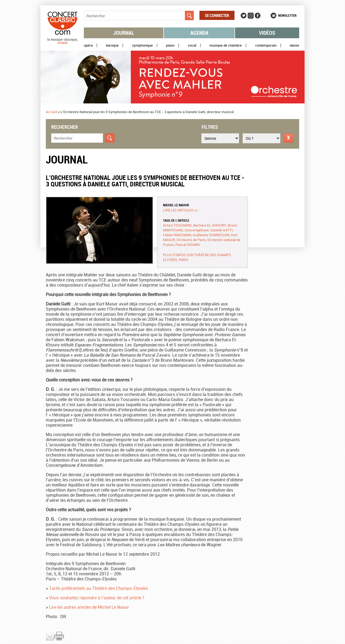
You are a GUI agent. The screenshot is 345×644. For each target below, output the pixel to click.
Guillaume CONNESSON (211, 235)
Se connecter (217, 15)
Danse (294, 45)
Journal (124, 33)
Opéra (88, 45)
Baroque (112, 45)
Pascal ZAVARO (188, 245)
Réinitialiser (289, 138)
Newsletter (287, 15)
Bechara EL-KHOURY (210, 225)
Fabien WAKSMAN (177, 235)
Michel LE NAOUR (176, 205)
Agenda (199, 33)
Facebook (258, 16)
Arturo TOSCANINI (177, 225)
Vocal (192, 45)
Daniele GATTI (222, 230)
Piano (170, 45)
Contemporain (266, 45)
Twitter (244, 16)
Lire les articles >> (180, 210)
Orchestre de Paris (191, 240)
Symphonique (142, 45)
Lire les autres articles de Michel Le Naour (89, 607)
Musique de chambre (226, 45)
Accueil (51, 112)
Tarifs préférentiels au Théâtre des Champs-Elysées (99, 588)
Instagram (251, 16)
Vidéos (267, 33)
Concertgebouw (197, 230)
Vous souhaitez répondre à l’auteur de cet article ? (97, 598)
